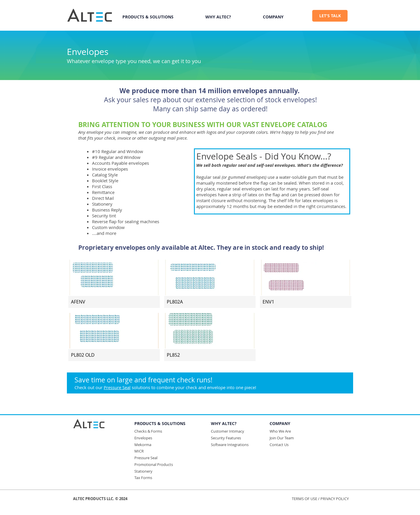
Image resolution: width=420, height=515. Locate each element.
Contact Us (279, 445)
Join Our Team (282, 438)
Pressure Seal (117, 387)
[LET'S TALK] (330, 16)
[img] (114, 283)
